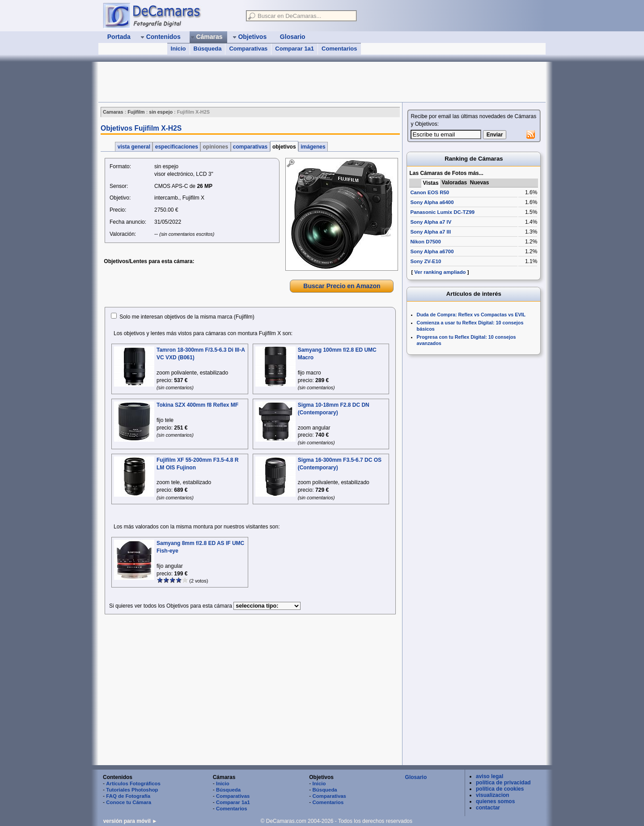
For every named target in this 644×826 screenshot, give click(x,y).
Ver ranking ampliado (440, 272)
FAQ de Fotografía (128, 796)
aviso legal (489, 776)
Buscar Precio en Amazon (342, 286)
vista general (134, 147)
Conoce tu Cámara (129, 802)
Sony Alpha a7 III (430, 232)
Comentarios (339, 49)
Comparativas (248, 49)
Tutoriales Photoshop (132, 790)
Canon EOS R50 (430, 192)
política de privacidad (503, 783)
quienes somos (495, 801)
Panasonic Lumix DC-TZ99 (442, 212)
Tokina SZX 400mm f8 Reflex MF (197, 405)
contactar (488, 808)
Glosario (416, 777)
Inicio (178, 49)
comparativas (250, 147)
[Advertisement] (261, 82)
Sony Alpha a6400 (432, 202)
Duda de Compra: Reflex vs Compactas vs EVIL (471, 315)
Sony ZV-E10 (426, 261)
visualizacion (493, 795)
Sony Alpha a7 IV (431, 222)
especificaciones (176, 147)
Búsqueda (208, 49)
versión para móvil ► (130, 821)
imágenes (313, 147)
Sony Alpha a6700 (432, 251)
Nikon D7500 (425, 242)
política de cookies (500, 789)
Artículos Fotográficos (133, 783)
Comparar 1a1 (294, 49)
